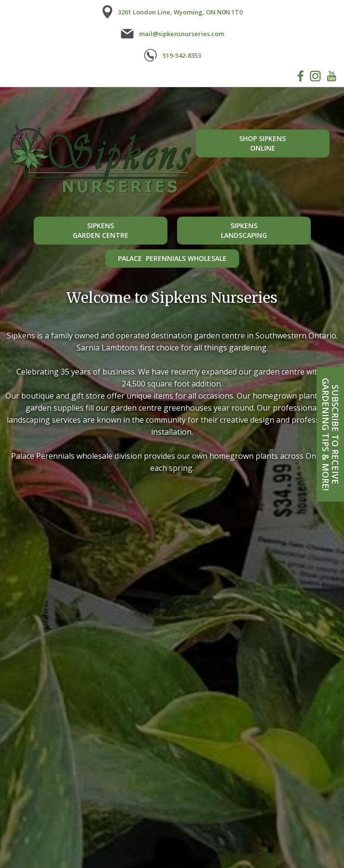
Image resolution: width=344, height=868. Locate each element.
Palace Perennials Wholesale (172, 258)
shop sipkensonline (262, 143)
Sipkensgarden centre (101, 230)
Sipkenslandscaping (244, 230)
